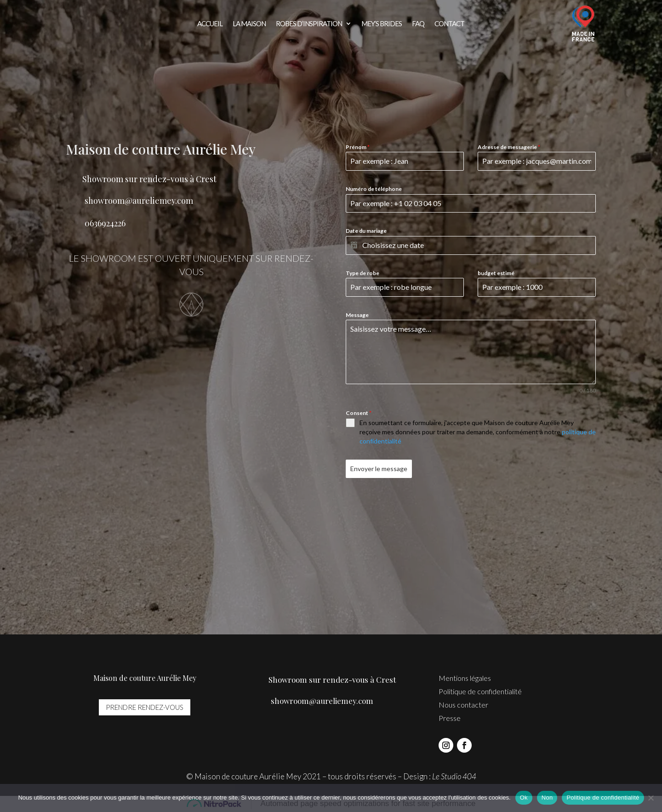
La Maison (249, 24)
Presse (450, 718)
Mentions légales (465, 678)
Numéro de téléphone (374, 189)
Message (357, 315)
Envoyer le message (379, 469)
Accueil (210, 24)
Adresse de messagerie (509, 147)
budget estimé (496, 273)
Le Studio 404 (454, 776)
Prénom (358, 147)
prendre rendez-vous (145, 707)
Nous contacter (463, 705)
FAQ (418, 24)
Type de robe (362, 273)
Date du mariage (366, 231)
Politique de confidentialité (480, 691)
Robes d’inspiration (309, 24)
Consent (359, 413)
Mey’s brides (382, 24)
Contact (449, 24)
